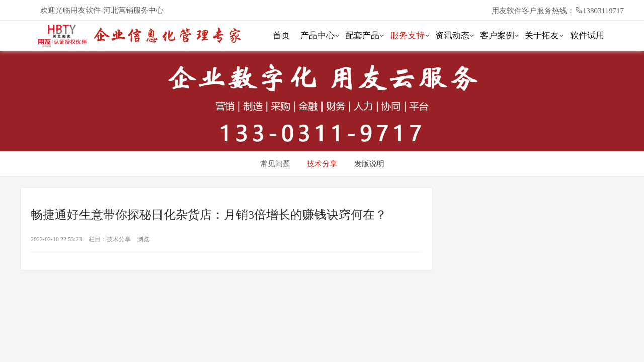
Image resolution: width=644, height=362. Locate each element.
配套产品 (362, 35)
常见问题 (275, 164)
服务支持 (408, 35)
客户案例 (497, 35)
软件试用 (587, 35)
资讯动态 (452, 35)
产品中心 (317, 35)
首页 (281, 35)
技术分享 (322, 164)
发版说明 (369, 164)
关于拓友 (542, 35)
